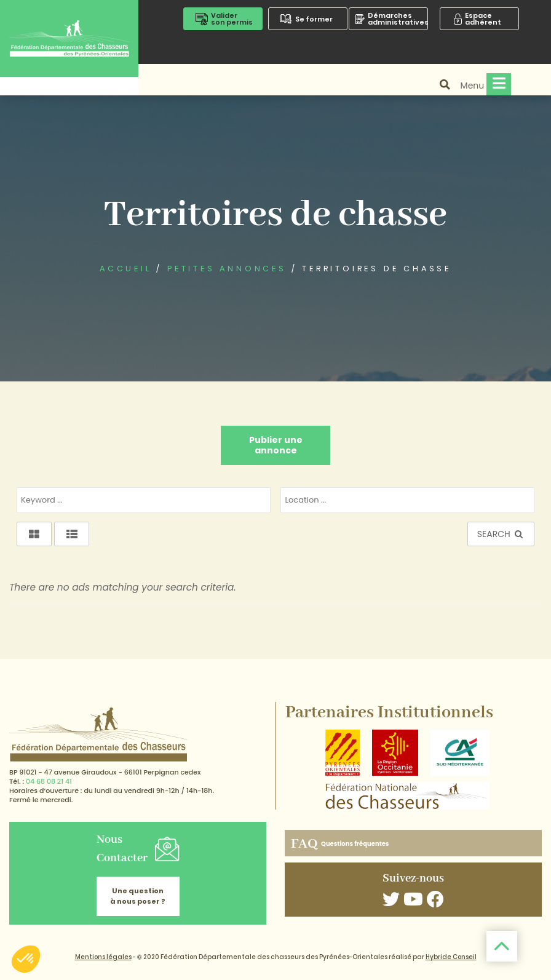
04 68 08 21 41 (49, 781)
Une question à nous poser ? (138, 896)
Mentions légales (103, 957)
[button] (26, 959)
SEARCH (501, 534)
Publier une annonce (276, 445)
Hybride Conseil (451, 957)
